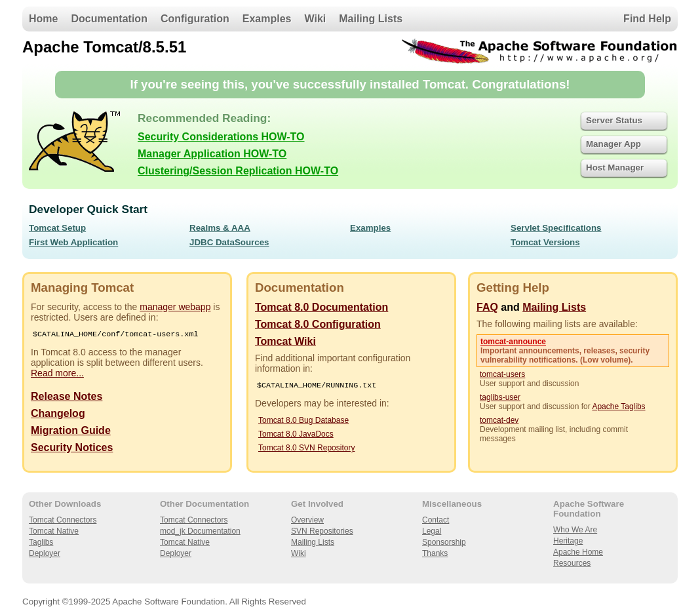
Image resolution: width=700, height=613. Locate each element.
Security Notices (72, 449)
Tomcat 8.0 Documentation (321, 307)
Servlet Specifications (556, 228)
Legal (432, 531)
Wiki (316, 19)
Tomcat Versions (545, 242)
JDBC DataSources (229, 242)
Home (43, 19)
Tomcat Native (54, 531)
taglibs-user (500, 397)
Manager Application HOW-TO (212, 154)
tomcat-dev (499, 420)
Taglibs (41, 542)
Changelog (58, 415)
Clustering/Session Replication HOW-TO (238, 171)
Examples (267, 19)
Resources (572, 563)
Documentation (109, 19)
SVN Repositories (322, 531)
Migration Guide (71, 432)
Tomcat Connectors (63, 520)
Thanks (435, 553)
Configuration (195, 19)
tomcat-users (502, 374)
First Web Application (73, 242)
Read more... (57, 374)
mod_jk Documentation (200, 531)
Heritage (568, 541)
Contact (436, 520)
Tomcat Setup (57, 228)
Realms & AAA (220, 228)
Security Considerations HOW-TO (221, 137)
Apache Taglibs (618, 406)
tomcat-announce (513, 342)
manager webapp (175, 307)
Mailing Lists (371, 19)
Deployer (45, 553)
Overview (307, 520)
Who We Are (575, 530)
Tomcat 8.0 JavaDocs (296, 435)
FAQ (487, 307)
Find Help (647, 19)
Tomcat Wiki (285, 341)
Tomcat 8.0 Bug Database (303, 422)
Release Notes (67, 398)
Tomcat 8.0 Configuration (318, 324)
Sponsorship (444, 542)
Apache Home (578, 552)
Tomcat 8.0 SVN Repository (306, 449)
